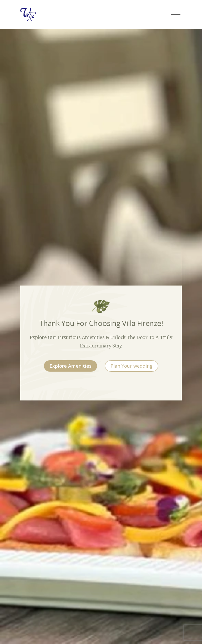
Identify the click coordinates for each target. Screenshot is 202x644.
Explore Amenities (70, 366)
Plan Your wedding (132, 366)
